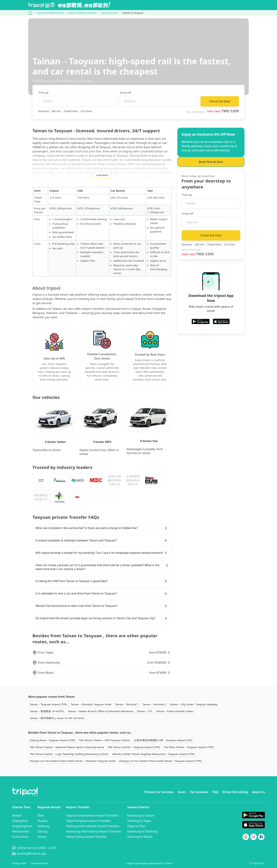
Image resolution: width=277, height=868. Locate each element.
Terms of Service (40, 863)
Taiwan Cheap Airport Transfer (86, 837)
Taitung (42, 831)
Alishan (17, 815)
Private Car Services (159, 792)
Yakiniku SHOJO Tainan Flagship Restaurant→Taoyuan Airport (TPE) (153, 754)
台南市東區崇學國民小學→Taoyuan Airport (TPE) (163, 740)
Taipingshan (20, 821)
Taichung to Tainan (140, 837)
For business (199, 792)
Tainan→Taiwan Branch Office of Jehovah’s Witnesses (101, 711)
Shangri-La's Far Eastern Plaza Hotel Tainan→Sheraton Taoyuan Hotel (73, 761)
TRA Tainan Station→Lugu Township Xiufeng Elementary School (69, 754)
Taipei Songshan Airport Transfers (89, 821)
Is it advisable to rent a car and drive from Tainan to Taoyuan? (102, 594)
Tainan (42, 837)
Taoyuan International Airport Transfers (92, 815)
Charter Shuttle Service (50, 13)
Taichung (43, 826)
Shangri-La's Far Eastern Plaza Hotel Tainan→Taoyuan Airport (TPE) (160, 761)
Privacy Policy (19, 863)
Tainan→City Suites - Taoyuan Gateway (194, 704)
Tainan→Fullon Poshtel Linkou (175, 711)
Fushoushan (20, 837)
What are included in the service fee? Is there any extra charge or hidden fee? (102, 528)
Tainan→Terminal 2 (154, 704)
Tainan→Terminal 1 (127, 704)
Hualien (43, 821)
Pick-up (44, 92)
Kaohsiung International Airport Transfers (94, 831)
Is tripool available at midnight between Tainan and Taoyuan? (102, 541)
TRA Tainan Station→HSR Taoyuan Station (104, 740)
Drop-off (126, 92)
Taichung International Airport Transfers (93, 826)
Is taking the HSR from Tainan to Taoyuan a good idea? (102, 581)
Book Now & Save (211, 162)
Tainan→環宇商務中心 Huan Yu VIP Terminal (57, 718)
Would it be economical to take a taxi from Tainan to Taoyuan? (102, 606)
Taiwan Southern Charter (82, 13)
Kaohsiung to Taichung (142, 831)
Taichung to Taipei (139, 821)
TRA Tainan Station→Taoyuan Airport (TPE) (134, 747)
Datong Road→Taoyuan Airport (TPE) (52, 740)
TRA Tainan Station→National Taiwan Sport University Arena (67, 747)
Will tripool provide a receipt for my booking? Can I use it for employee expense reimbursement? (102, 553)
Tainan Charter (109, 13)
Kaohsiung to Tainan (141, 815)
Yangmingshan (22, 826)
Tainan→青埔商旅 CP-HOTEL (47, 711)
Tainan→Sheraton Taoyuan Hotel (91, 704)
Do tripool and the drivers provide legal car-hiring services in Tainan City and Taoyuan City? (102, 618)
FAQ (215, 792)
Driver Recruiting (235, 792)
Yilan (41, 815)
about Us (258, 792)
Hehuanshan (20, 831)
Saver (182, 792)
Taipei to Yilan (136, 826)
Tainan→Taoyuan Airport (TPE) (48, 704)
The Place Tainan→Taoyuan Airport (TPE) (189, 747)
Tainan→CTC (145, 711)
